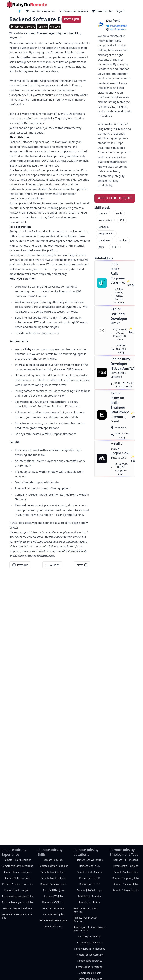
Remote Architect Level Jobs (17, 896)
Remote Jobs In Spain (89, 973)
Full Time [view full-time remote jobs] (43, 27)
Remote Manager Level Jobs (17, 902)
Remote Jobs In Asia (90, 902)
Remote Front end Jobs (53, 878)
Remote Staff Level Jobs (17, 878)
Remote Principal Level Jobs (17, 884)
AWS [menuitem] (101, 247)
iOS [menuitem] (122, 220)
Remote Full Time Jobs (126, 860)
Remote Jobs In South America (85, 919)
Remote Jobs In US (90, 866)
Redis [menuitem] (119, 213)
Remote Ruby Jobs (54, 860)
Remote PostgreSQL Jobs (54, 920)
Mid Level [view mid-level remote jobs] (55, 27)
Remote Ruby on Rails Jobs (53, 866)
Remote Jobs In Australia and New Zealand (90, 929)
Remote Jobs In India (90, 937)
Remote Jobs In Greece (89, 961)
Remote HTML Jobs (53, 890)
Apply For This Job (115, 198)
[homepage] (27, 5)
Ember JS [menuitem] (104, 227)
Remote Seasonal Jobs (126, 884)
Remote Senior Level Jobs (17, 872)
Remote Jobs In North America (85, 910)
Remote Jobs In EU (89, 884)
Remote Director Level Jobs (17, 908)
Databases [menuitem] (105, 240)
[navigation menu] (20, 11)
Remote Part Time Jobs (126, 866)
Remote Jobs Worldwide (90, 860)
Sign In (121, 11)
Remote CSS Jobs (53, 896)
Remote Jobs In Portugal (90, 967)
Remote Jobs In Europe (90, 890)
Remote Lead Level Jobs (17, 890)
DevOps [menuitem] (103, 213)
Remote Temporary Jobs (126, 878)
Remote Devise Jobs (53, 908)
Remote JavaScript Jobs (53, 872)
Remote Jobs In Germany (90, 955)
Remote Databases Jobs (54, 884)
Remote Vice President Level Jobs (17, 916)
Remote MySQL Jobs (53, 902)
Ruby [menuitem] (115, 247)
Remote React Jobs (53, 914)
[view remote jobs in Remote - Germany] (23, 27)
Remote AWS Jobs (53, 926)
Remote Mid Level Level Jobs (17, 866)
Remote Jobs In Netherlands (90, 949)
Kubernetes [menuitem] (105, 220)
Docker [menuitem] (123, 240)
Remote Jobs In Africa (90, 896)
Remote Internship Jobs (126, 890)
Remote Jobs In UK (90, 878)
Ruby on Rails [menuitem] (106, 234)
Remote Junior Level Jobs (17, 860)
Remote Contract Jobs (126, 872)
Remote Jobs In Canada (90, 872)
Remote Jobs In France (90, 943)
